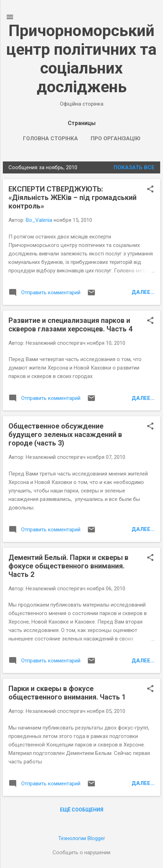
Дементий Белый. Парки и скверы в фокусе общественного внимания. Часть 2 (68, 566)
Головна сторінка (50, 138)
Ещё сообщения (82, 810)
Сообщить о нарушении (81, 852)
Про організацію (116, 138)
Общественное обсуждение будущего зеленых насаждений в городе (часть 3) (65, 435)
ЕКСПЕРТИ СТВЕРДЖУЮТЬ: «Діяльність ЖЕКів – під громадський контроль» (73, 197)
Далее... (143, 292)
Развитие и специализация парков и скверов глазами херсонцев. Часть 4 (70, 325)
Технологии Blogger (82, 838)
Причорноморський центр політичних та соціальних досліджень (81, 59)
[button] (150, 190)
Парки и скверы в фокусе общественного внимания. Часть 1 (67, 693)
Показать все (134, 167)
